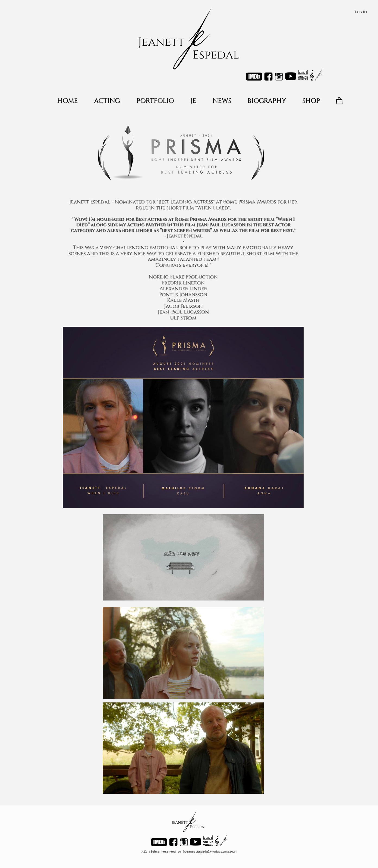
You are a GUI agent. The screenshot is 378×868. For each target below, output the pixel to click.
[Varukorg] (339, 101)
